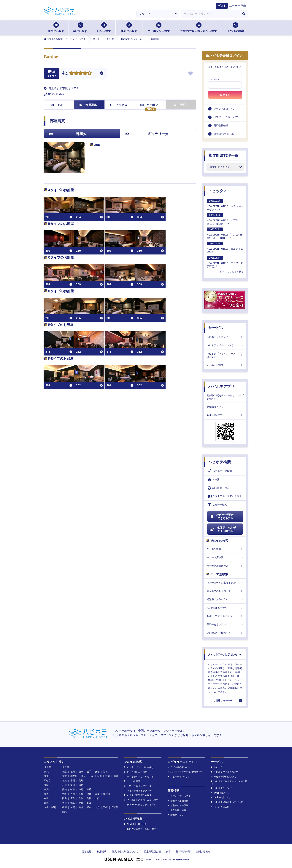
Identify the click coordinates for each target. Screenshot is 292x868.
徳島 (73, 803)
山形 (81, 772)
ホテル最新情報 (177, 810)
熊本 (89, 807)
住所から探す (56, 28)
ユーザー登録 (237, 6)
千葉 (91, 776)
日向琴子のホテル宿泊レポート (141, 829)
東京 (64, 776)
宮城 (97, 772)
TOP (57, 105)
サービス (216, 328)
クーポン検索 (225, 549)
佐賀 (73, 807)
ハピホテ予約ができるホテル (222, 517)
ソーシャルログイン (224, 109)
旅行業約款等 (183, 852)
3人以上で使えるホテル (225, 616)
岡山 (64, 798)
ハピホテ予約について (224, 777)
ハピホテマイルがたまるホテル (223, 529)
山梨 (73, 781)
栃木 (99, 776)
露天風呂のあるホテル (225, 591)
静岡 (81, 789)
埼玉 (83, 776)
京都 (81, 794)
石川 (64, 785)
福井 (81, 785)
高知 (89, 803)
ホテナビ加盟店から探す (138, 795)
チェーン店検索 (225, 557)
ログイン (225, 95)
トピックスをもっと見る (230, 272)
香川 (64, 803)
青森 (64, 772)
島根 (89, 798)
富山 (73, 785)
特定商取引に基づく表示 (157, 852)
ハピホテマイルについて (225, 345)
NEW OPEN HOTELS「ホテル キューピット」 (225, 205)
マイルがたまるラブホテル (139, 791)
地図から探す (129, 28)
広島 (73, 798)
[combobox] (210, 14)
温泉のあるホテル (225, 624)
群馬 (116, 776)
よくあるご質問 (225, 365)
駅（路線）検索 (219, 488)
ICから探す (104, 28)
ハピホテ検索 (220, 462)
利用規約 (102, 852)
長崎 (81, 807)
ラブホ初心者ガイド (179, 767)
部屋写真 (88, 105)
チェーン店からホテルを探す (140, 805)
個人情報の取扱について (125, 852)
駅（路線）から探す (136, 772)
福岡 (64, 807)
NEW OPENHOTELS (135, 824)
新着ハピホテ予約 (178, 805)
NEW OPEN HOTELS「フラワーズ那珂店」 (225, 262)
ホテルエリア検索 (220, 471)
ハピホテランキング (225, 337)
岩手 (89, 772)
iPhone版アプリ (225, 407)
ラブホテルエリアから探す (225, 496)
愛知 (64, 789)
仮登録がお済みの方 (224, 134)
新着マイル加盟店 (178, 801)
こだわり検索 (218, 505)
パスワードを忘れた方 (226, 117)
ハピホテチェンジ (221, 788)
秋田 (73, 772)
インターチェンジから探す (139, 767)
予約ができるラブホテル (138, 786)
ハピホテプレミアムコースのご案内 (225, 355)
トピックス (218, 191)
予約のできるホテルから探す (199, 28)
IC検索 (214, 480)
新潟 (64, 781)
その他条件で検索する (225, 633)
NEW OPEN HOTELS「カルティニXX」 (225, 248)
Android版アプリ (225, 415)
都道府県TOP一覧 (223, 156)
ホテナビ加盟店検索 (225, 566)
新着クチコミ (176, 815)
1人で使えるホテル (225, 608)
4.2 (65, 74)
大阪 (64, 794)
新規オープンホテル (179, 796)
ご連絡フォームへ (223, 700)
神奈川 (74, 776)
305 (97, 145)
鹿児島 (115, 807)
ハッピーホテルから (225, 654)
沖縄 (64, 812)
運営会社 (87, 852)
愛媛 (81, 803)
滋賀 (89, 794)
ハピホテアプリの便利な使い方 (185, 772)
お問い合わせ (203, 852)
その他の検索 (235, 28)
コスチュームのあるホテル (225, 583)
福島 (105, 772)
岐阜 (73, 789)
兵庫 (73, 794)
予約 (180, 105)
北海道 (66, 767)
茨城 (108, 776)
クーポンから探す (159, 28)
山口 (97, 798)
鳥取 (81, 798)
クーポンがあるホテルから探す (141, 800)
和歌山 (107, 794)
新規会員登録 (221, 125)
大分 (97, 807)
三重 (89, 789)
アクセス (118, 105)
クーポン (149, 105)
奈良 (97, 794)
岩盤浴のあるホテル (225, 599)
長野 (81, 781)
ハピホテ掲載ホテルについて (227, 802)
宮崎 (105, 807)
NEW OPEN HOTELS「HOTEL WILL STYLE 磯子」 (223, 219)
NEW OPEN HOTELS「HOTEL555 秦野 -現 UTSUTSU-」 (224, 233)
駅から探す (80, 28)
